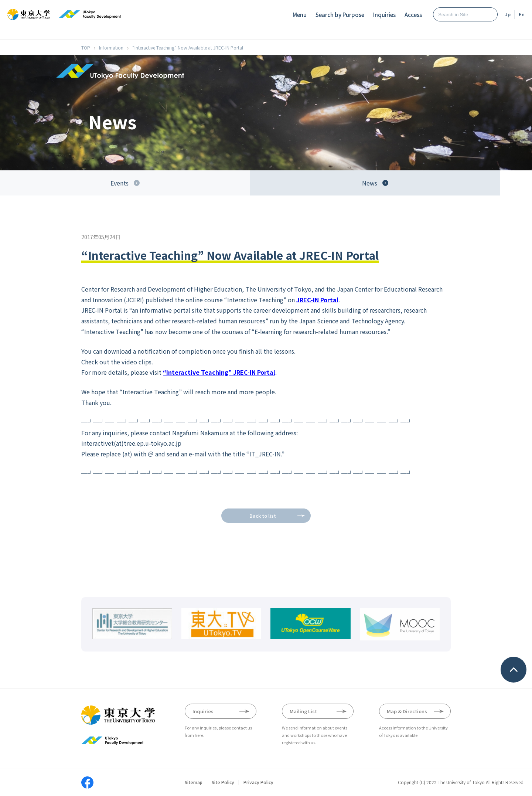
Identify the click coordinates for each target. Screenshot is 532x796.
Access (413, 15)
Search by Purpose (340, 15)
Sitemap (194, 782)
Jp (508, 14)
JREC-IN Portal (317, 300)
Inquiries (384, 15)
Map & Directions (407, 711)
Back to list (263, 516)
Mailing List (303, 711)
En (522, 14)
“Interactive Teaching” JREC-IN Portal (219, 372)
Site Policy (223, 782)
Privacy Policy (258, 782)
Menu (300, 15)
